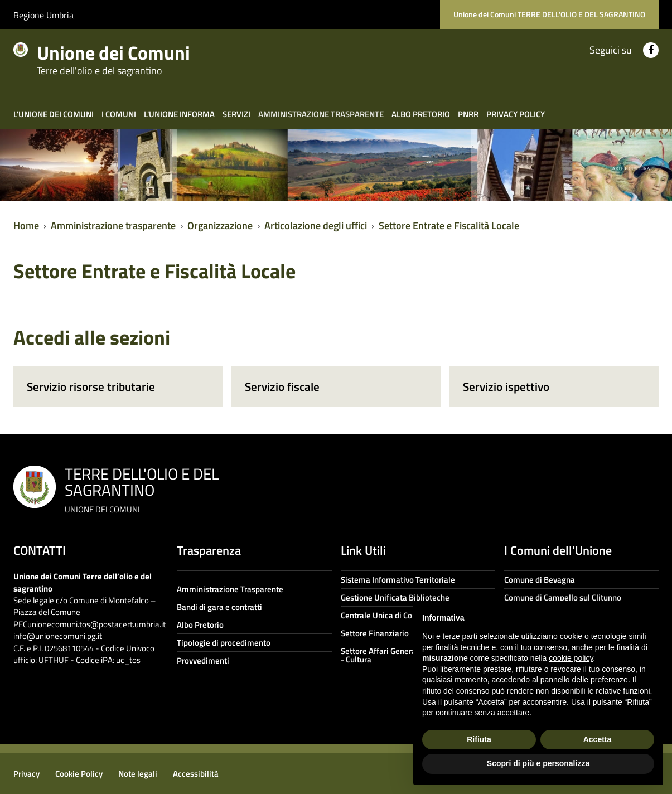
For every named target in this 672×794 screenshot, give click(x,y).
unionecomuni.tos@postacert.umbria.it (96, 624)
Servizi (236, 114)
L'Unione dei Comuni (54, 114)
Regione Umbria (43, 15)
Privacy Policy (516, 114)
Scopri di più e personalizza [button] (538, 763)
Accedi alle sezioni (92, 337)
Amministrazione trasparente (321, 114)
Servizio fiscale (282, 386)
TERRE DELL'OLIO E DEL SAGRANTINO (142, 489)
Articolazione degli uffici (316, 226)
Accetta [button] (598, 739)
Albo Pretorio (421, 114)
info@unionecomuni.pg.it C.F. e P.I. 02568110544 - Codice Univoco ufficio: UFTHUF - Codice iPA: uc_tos (84, 648)
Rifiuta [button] (479, 739)
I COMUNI (119, 114)
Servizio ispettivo (506, 386)
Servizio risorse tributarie (91, 386)
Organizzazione (220, 226)
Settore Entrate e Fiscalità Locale (449, 226)
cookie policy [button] (571, 658)
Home (26, 226)
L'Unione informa (179, 114)
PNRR (468, 114)
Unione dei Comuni (127, 57)
